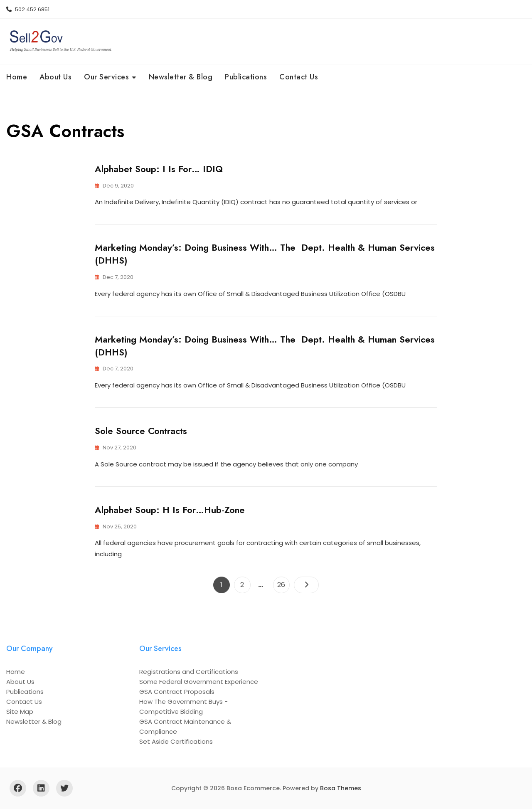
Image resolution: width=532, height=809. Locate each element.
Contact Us (299, 77)
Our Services (106, 77)
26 (283, 583)
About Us (55, 77)
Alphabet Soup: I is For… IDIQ (159, 169)
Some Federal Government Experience (199, 682)
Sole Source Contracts (141, 431)
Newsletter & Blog (181, 77)
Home (17, 77)
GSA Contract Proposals (177, 692)
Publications (246, 77)
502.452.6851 (28, 9)
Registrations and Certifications (189, 672)
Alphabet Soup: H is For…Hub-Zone (170, 510)
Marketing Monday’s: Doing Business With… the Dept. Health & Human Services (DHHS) (265, 254)
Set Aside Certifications (176, 741)
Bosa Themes (341, 788)
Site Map (20, 712)
